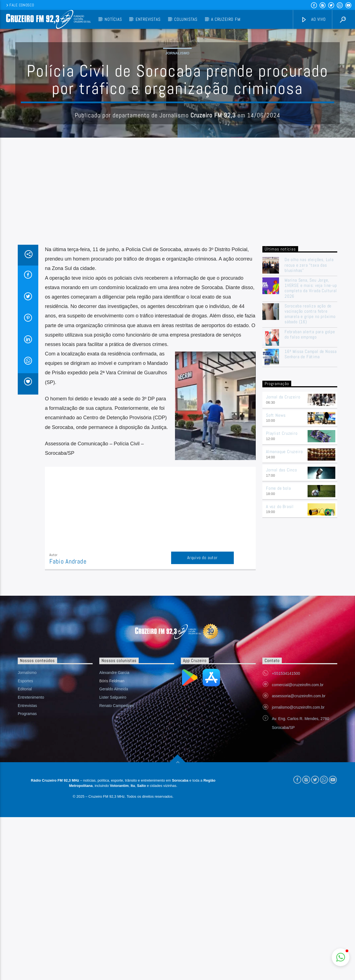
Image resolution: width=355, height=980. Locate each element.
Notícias (113, 19)
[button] (341, 957)
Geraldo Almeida (114, 801)
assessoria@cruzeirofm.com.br (299, 808)
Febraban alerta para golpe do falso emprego (310, 446)
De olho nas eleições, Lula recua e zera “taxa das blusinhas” (309, 377)
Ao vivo (313, 20)
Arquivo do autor (202, 670)
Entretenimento (31, 809)
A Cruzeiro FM (226, 19)
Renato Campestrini (116, 818)
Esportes (25, 793)
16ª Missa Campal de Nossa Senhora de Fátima (311, 466)
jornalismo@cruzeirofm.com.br (298, 819)
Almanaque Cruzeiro (284, 564)
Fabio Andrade (68, 674)
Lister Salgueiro (113, 809)
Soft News (276, 527)
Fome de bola (278, 600)
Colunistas (186, 19)
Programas (27, 826)
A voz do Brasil (280, 619)
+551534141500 (286, 785)
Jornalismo (177, 109)
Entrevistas (148, 19)
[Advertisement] (177, 315)
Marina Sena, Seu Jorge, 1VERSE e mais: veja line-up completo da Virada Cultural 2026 (311, 400)
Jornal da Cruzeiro (283, 509)
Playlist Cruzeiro (282, 545)
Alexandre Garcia (114, 785)
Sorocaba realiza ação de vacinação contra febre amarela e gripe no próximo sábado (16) (310, 426)
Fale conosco (20, 5)
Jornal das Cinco (282, 582)
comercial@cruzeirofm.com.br (298, 797)
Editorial (25, 801)
